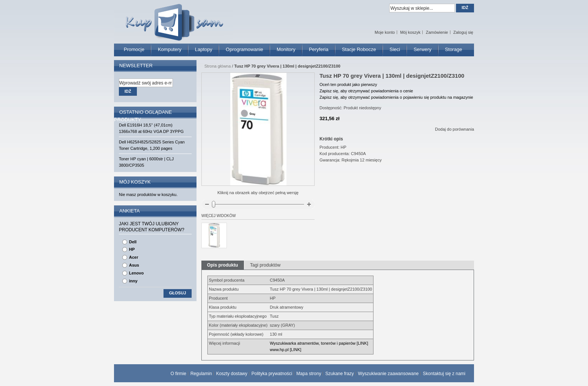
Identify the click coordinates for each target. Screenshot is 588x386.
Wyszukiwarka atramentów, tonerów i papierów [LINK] (319, 343)
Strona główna (217, 66)
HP (132, 249)
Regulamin (201, 374)
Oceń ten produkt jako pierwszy (348, 84)
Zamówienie (437, 32)
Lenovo (136, 273)
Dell (133, 242)
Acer (133, 257)
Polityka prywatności (272, 374)
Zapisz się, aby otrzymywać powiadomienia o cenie (366, 91)
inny (133, 281)
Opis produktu (223, 265)
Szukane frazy (339, 374)
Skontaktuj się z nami (444, 374)
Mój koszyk (410, 32)
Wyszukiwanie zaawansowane (388, 374)
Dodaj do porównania (454, 129)
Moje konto (385, 32)
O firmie (178, 374)
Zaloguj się (463, 32)
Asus (134, 265)
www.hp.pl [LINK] (286, 350)
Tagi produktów (265, 265)
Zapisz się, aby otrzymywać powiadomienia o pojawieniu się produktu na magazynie (396, 97)
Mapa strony (309, 374)
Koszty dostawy (232, 374)
